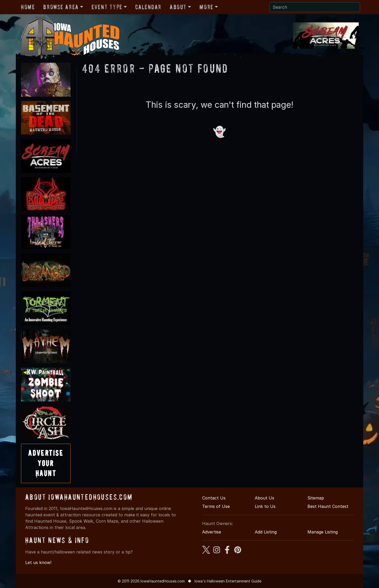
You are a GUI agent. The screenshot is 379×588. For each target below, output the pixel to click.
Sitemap (316, 498)
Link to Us (265, 506)
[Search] (315, 7)
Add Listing (266, 532)
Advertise (212, 532)
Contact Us (214, 498)
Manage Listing (323, 532)
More (206, 7)
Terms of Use (216, 506)
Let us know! (38, 562)
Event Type (107, 7)
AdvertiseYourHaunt (46, 463)
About (178, 7)
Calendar (148, 7)
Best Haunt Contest (328, 506)
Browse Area (61, 7)
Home (28, 7)
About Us (265, 498)
